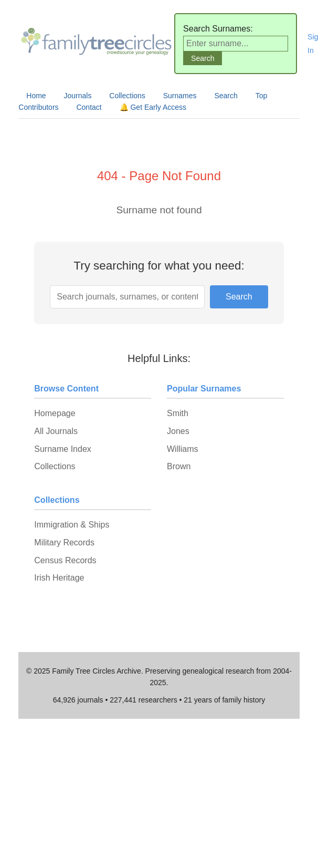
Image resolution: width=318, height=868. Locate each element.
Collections (127, 96)
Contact (89, 107)
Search (226, 96)
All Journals (56, 431)
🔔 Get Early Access (153, 107)
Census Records (65, 560)
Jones (178, 431)
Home (36, 96)
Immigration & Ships (72, 525)
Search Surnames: (218, 29)
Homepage (55, 413)
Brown (179, 466)
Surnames (180, 96)
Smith (178, 413)
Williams (183, 449)
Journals (78, 96)
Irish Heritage (59, 578)
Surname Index (63, 449)
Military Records (64, 542)
